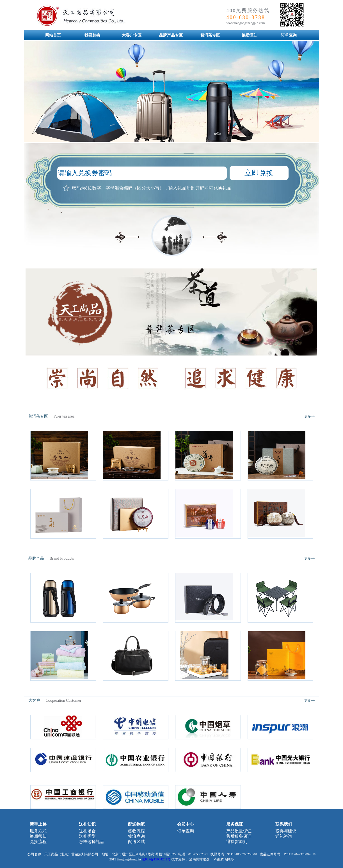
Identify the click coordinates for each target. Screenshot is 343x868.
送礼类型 (87, 836)
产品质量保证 (239, 831)
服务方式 (38, 831)
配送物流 (136, 824)
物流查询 (136, 836)
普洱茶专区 (210, 35)
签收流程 (136, 831)
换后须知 (250, 35)
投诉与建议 (286, 831)
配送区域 (136, 842)
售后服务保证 (239, 836)
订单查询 (289, 35)
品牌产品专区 (171, 35)
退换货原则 (237, 842)
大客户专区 (132, 35)
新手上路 (38, 824)
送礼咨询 (284, 836)
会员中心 (186, 824)
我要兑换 (92, 35)
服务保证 (235, 824)
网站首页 (53, 35)
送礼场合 (87, 831)
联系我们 (284, 824)
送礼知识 (87, 824)
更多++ (310, 416)
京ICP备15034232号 (156, 859)
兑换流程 (38, 842)
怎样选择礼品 (92, 842)
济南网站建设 (199, 859)
